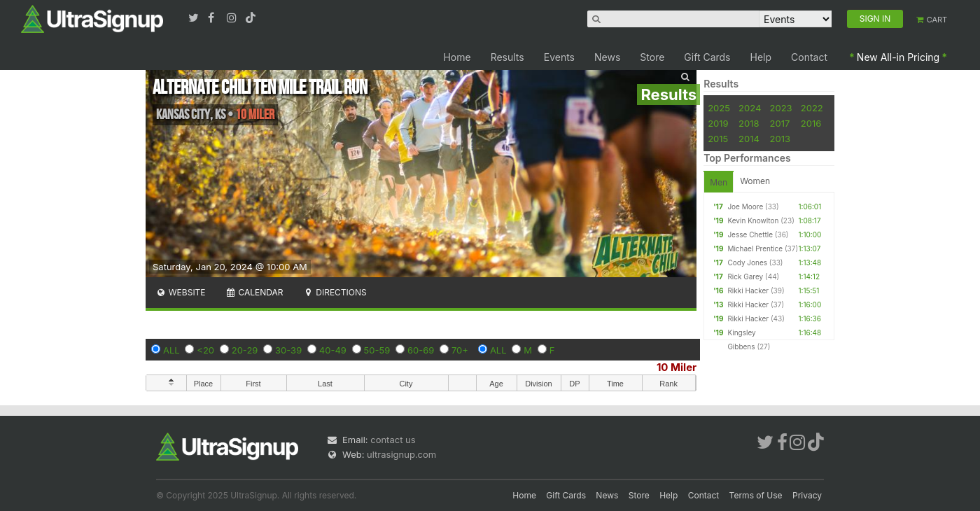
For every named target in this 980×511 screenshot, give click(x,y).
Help (761, 57)
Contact (809, 57)
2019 (718, 123)
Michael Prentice (755, 248)
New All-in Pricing (898, 57)
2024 (750, 108)
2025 (719, 108)
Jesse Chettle (750, 234)
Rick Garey (745, 276)
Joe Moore (745, 206)
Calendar (254, 292)
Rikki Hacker (748, 290)
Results (507, 57)
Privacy (807, 495)
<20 (205, 350)
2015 (718, 139)
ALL (171, 350)
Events (559, 57)
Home (457, 57)
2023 (781, 108)
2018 (749, 123)
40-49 (333, 350)
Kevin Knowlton (753, 220)
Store (652, 57)
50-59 (377, 350)
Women (755, 181)
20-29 (245, 350)
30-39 (288, 350)
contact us (393, 440)
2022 (812, 108)
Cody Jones (747, 262)
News (607, 57)
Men (719, 182)
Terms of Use (756, 495)
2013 (780, 139)
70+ (460, 350)
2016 (811, 123)
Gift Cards (707, 57)
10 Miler (677, 367)
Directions (334, 292)
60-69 (421, 350)
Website (181, 292)
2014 (749, 139)
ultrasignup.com (401, 454)
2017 (780, 123)
